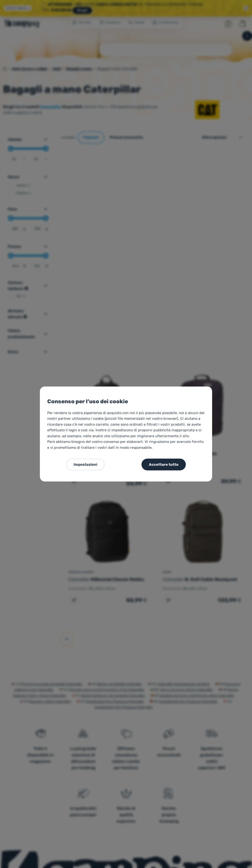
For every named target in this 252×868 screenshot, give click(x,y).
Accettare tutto (164, 465)
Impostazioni (85, 465)
